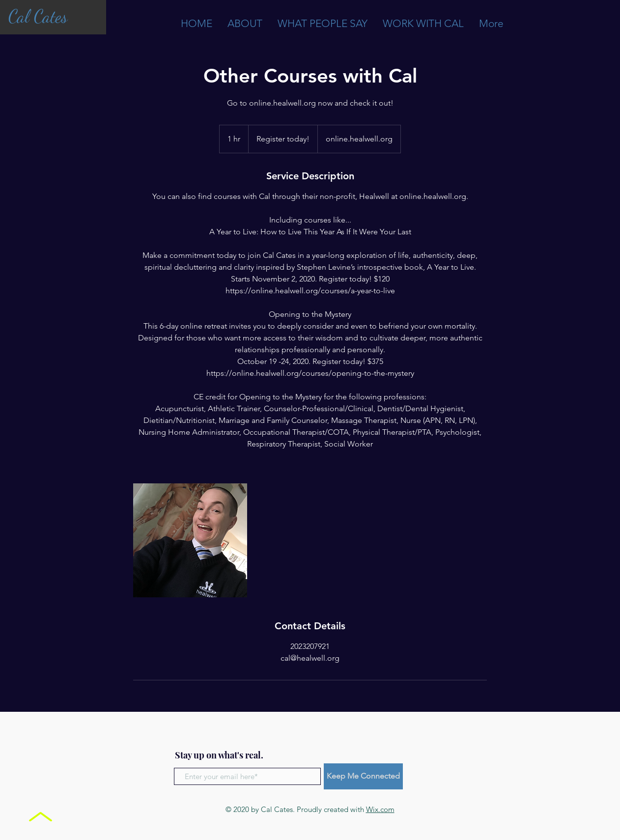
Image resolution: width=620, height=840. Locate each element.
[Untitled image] (190, 540)
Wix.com (380, 809)
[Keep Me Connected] (363, 776)
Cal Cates (38, 16)
